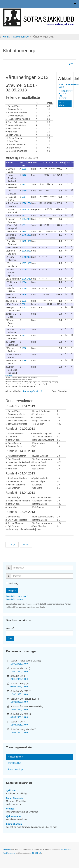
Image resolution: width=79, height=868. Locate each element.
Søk (10, 637)
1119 (24, 294)
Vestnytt (10, 808)
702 (24, 303)
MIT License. (66, 849)
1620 (24, 269)
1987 (24, 263)
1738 (24, 278)
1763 (24, 184)
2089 (29, 263)
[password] (42, 575)
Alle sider (62, 104)
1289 (24, 360)
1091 (24, 225)
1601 (24, 216)
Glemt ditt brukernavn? (17, 595)
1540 (24, 288)
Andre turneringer (16, 768)
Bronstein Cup (14, 762)
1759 (29, 278)
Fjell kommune (14, 815)
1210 (24, 347)
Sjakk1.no (11, 790)
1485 (24, 241)
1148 (24, 231)
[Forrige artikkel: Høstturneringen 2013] (12, 544)
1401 (24, 247)
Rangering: (9, 374)
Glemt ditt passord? (15, 598)
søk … (9, 627)
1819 (24, 257)
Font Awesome (9, 852)
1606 (29, 209)
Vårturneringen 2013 (65, 86)
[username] (42, 567)
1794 (29, 203)
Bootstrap (7, 849)
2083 (29, 219)
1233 (24, 307)
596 (24, 197)
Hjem (6, 37)
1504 (24, 282)
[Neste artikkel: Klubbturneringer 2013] (26, 544)
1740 (24, 235)
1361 (24, 328)
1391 (24, 169)
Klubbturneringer (20, 37)
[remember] (7, 582)
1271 (24, 300)
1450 (24, 191)
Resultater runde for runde (65, 95)
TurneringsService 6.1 (33, 390)
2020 (29, 250)
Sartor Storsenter (15, 797)
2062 (29, 257)
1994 (24, 219)
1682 (29, 241)
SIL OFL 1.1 (36, 852)
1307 (24, 335)
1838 (24, 250)
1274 (24, 209)
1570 (24, 203)
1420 (24, 175)
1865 (29, 235)
